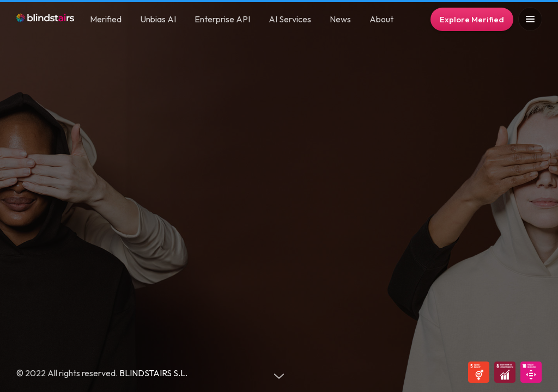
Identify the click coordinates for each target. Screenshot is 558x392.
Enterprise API (222, 19)
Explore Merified (472, 19)
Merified (106, 19)
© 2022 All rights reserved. (68, 373)
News (340, 19)
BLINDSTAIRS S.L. (153, 373)
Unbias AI (158, 19)
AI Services (290, 19)
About (381, 19)
